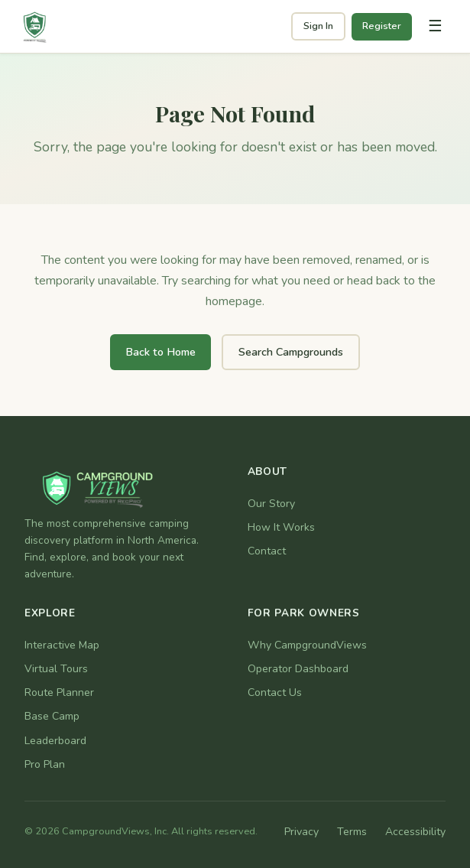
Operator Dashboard (298, 669)
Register (382, 26)
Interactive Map (62, 645)
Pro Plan (45, 764)
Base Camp (52, 716)
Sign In (318, 26)
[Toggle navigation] (435, 27)
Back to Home (160, 352)
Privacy (301, 832)
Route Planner (59, 692)
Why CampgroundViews (307, 645)
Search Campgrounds (291, 352)
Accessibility (415, 832)
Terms (352, 832)
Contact (267, 551)
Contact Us (275, 692)
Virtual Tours (56, 669)
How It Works (281, 527)
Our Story (271, 504)
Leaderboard (55, 741)
